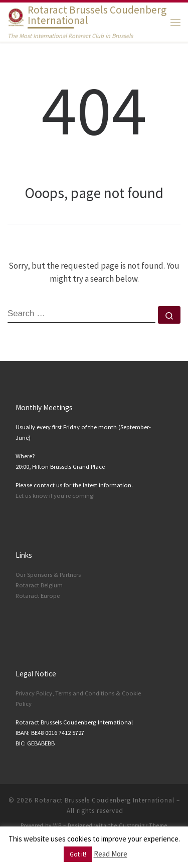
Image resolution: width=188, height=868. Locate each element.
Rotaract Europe (38, 596)
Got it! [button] (78, 854)
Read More (111, 854)
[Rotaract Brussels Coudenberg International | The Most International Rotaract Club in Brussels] (16, 16)
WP (57, 825)
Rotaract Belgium (39, 585)
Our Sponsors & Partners (48, 575)
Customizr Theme (143, 825)
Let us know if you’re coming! (55, 496)
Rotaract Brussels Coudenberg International (105, 800)
